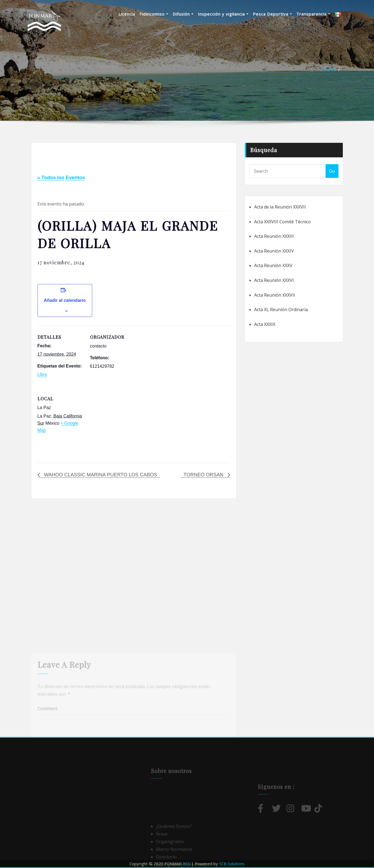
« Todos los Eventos (61, 178)
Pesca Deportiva (272, 14)
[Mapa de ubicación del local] (119, 425)
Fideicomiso (154, 14)
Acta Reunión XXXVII (275, 295)
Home (329, 69)
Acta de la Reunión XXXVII (280, 207)
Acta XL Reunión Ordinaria (281, 309)
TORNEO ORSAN (204, 475)
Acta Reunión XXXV (273, 265)
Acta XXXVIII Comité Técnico (282, 222)
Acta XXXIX (265, 324)
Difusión (183, 14)
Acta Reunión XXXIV (274, 251)
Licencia (127, 14)
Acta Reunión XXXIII (274, 236)
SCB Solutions (232, 864)
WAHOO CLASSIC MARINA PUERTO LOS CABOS (100, 475)
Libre (42, 374)
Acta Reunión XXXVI (274, 280)
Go (332, 171)
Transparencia (313, 14)
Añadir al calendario (65, 300)
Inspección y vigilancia (223, 14)
